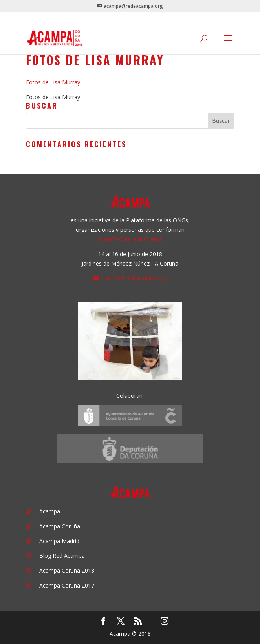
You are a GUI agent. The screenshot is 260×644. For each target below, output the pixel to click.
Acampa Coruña (60, 526)
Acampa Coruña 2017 (67, 585)
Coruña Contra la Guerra (130, 239)
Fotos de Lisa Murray (53, 82)
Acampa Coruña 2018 (67, 570)
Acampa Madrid (59, 541)
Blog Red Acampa (62, 556)
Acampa (50, 511)
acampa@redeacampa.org (134, 278)
